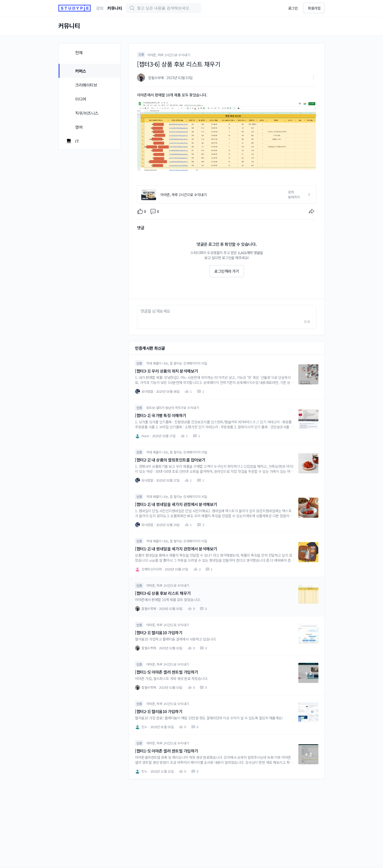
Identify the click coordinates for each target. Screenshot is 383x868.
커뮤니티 (115, 8)
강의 (100, 8)
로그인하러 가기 (227, 271)
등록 (307, 322)
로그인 (293, 8)
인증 (141, 54)
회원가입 (314, 8)
